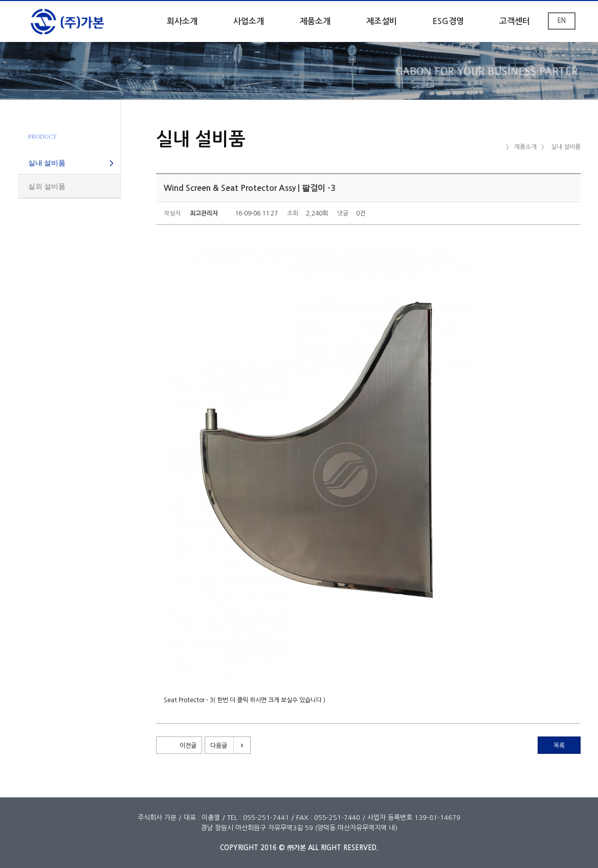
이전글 (188, 746)
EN (561, 21)
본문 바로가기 (0, 1)
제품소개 (315, 21)
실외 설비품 (47, 187)
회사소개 (182, 21)
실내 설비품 (47, 163)
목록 (559, 746)
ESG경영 (448, 21)
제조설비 (382, 21)
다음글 (219, 746)
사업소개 (249, 21)
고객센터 (515, 21)
